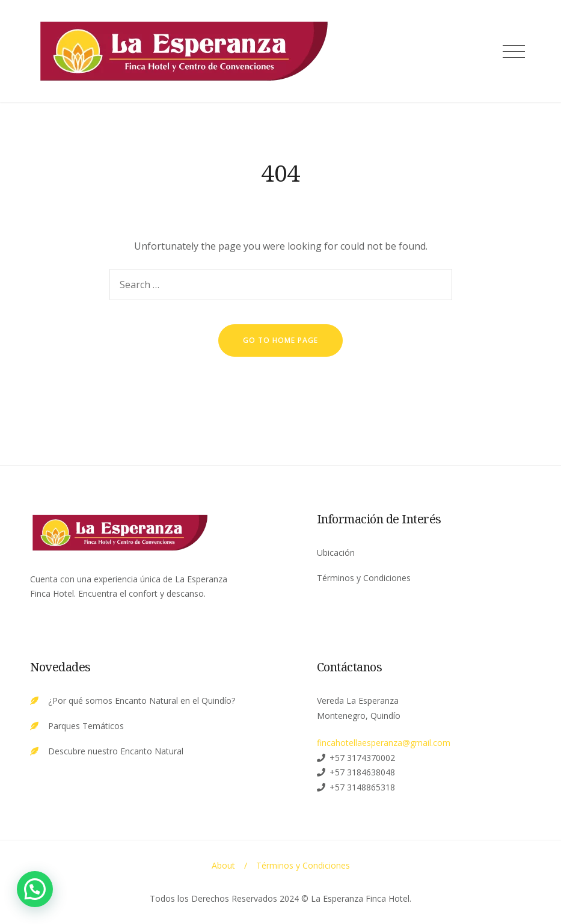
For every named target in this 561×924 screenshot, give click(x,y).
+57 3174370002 (362, 758)
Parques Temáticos (86, 726)
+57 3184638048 (362, 772)
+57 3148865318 (362, 787)
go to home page (280, 340)
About (223, 865)
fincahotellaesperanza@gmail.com (384, 743)
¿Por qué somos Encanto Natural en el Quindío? (142, 701)
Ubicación (336, 553)
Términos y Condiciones (364, 578)
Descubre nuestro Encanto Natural (116, 751)
